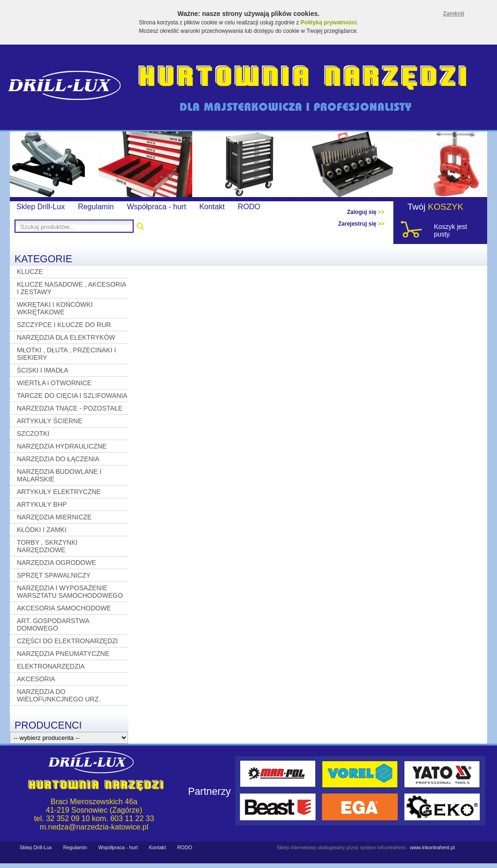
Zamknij (454, 14)
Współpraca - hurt (157, 207)
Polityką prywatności (328, 23)
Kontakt (212, 207)
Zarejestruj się (361, 224)
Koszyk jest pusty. (450, 230)
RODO (249, 207)
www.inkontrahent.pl (432, 847)
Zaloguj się (366, 212)
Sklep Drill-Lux (41, 207)
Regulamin (96, 207)
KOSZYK (446, 207)
